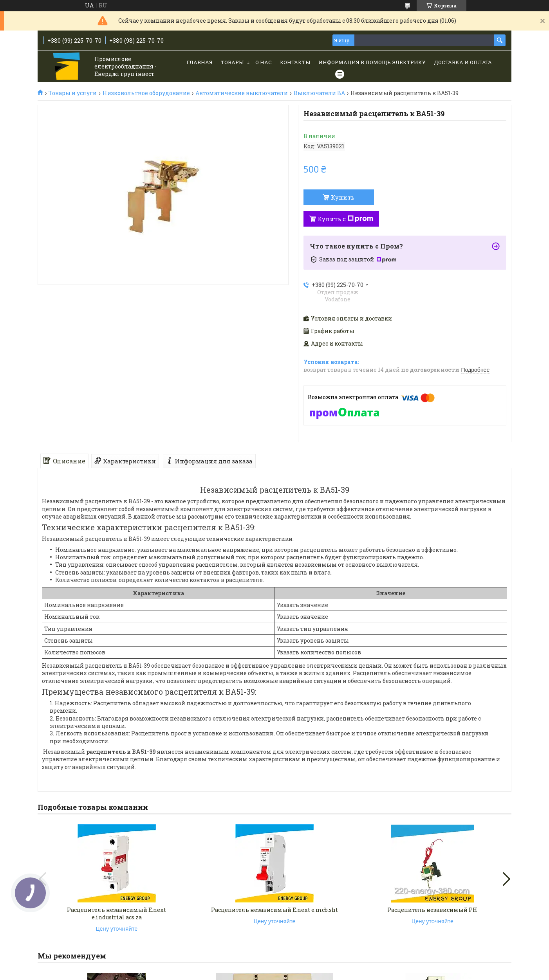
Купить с (345, 219)
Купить (343, 197)
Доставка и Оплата (463, 62)
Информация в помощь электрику (372, 62)
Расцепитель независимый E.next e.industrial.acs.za (116, 913)
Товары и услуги (73, 93)
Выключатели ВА (319, 93)
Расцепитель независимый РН (432, 910)
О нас (264, 62)
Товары (232, 62)
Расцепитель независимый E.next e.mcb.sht (274, 910)
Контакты (295, 62)
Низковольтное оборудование (146, 93)
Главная (200, 62)
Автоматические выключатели (242, 93)
